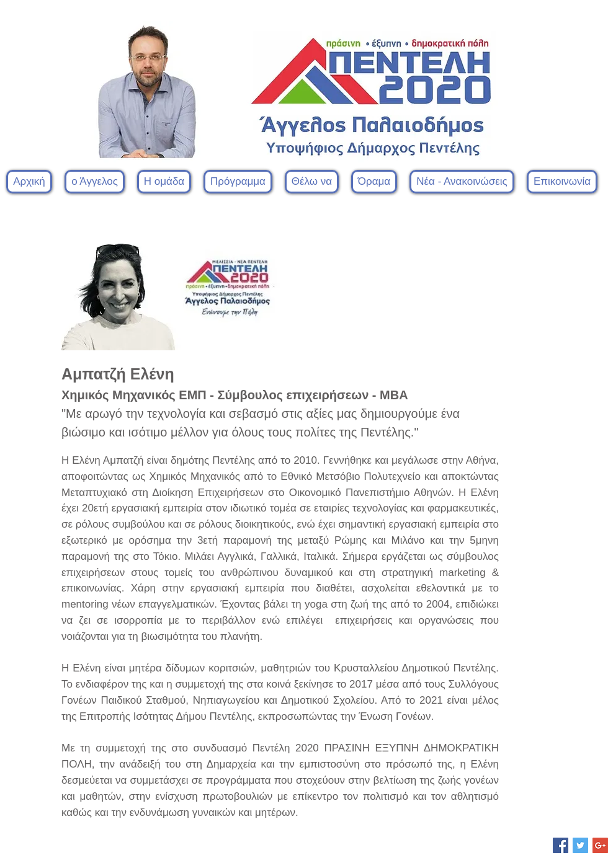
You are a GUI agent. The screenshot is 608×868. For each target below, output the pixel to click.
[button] (164, 182)
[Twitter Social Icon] (580, 845)
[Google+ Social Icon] (600, 845)
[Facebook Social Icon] (561, 845)
